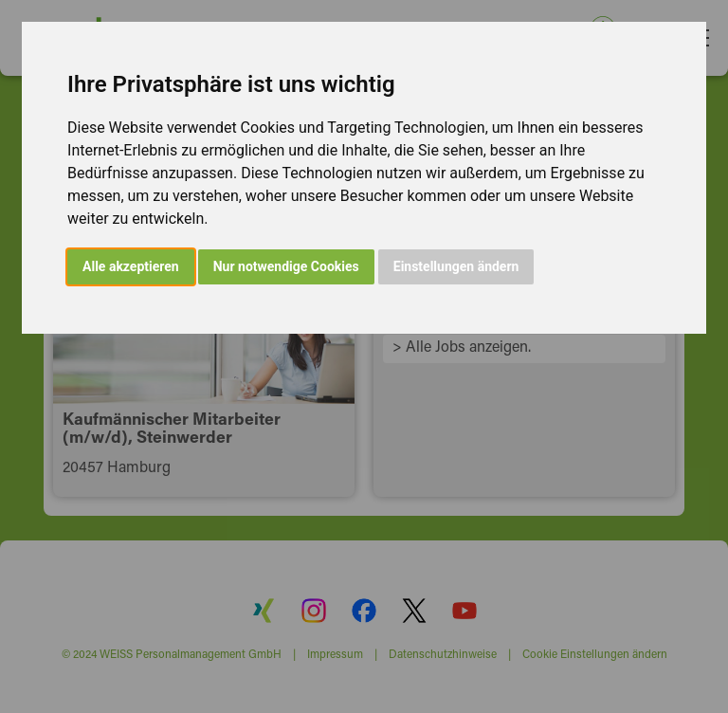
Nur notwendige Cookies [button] (286, 266)
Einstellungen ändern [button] (456, 266)
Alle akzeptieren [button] (131, 266)
